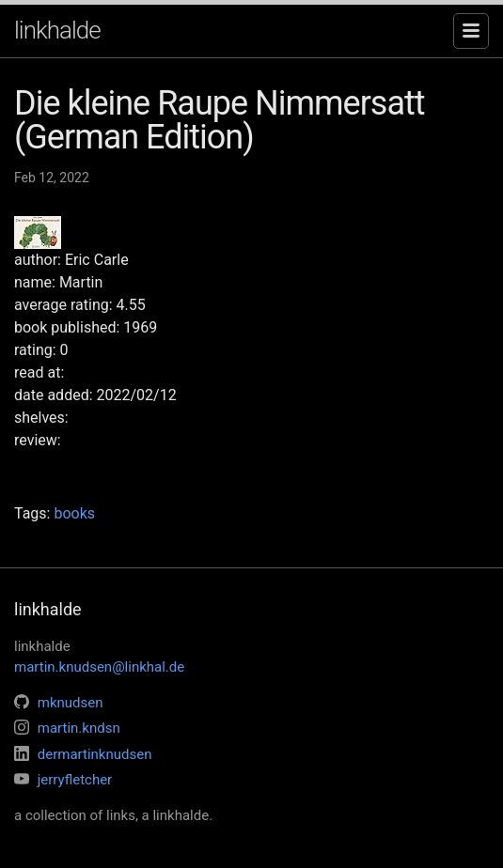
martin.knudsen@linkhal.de (99, 667)
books (74, 513)
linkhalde (57, 30)
